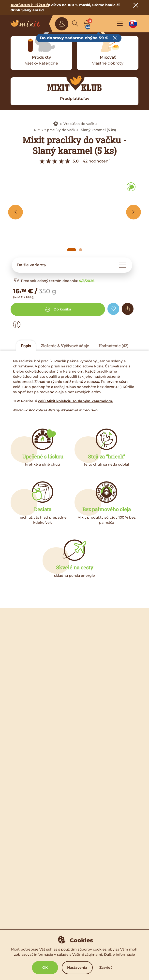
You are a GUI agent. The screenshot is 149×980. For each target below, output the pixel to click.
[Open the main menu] (120, 24)
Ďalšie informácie (119, 954)
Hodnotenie (113, 346)
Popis (26, 346)
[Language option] (133, 24)
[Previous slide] (15, 212)
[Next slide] (134, 212)
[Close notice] (136, 5)
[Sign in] (62, 24)
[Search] (75, 24)
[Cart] (87, 24)
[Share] (128, 309)
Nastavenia (77, 967)
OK (45, 967)
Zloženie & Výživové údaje (65, 346)
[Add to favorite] (113, 309)
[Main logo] (27, 24)
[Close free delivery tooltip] (115, 38)
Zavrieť (106, 967)
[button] (72, 265)
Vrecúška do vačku (80, 124)
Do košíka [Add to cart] (58, 309)
